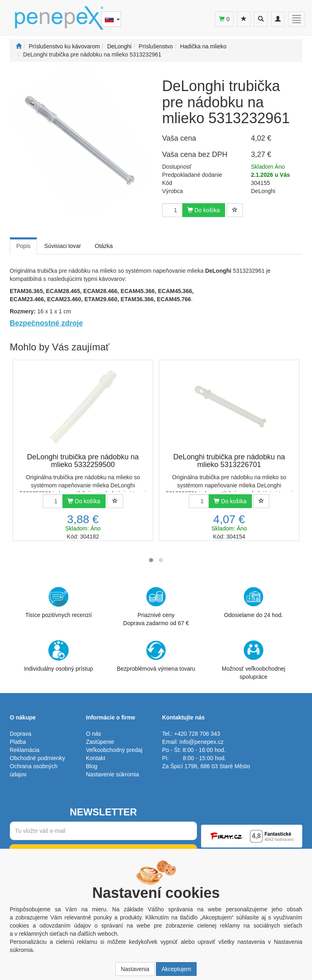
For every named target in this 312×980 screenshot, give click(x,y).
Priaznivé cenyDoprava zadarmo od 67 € (156, 606)
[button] (151, 560)
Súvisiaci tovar (63, 246)
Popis (23, 246)
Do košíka (204, 210)
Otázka (104, 246)
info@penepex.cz (201, 742)
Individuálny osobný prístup (58, 656)
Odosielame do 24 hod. (254, 602)
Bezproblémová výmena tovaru (156, 656)
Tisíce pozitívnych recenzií (58, 602)
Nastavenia (135, 969)
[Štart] (19, 46)
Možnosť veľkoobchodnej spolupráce (253, 660)
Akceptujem (176, 969)
